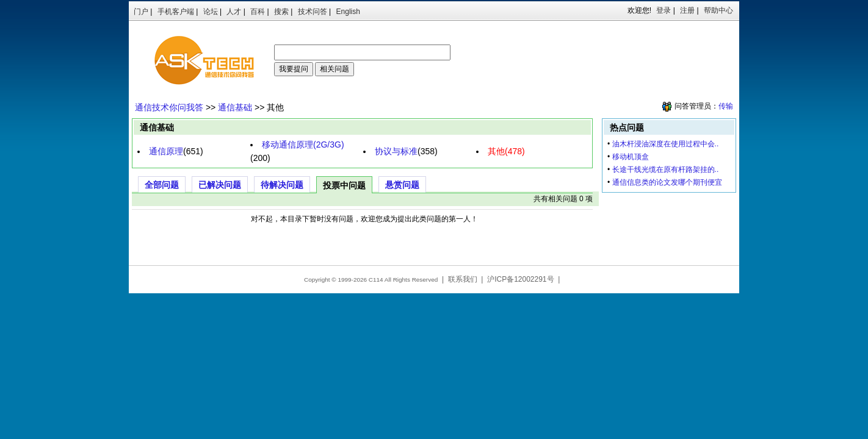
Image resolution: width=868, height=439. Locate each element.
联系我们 (463, 279)
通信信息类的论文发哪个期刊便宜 (667, 182)
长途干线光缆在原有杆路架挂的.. (666, 170)
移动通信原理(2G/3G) (303, 145)
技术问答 (313, 12)
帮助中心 (718, 10)
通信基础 (235, 107)
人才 (234, 12)
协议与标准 (396, 151)
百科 (258, 12)
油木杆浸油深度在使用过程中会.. (666, 144)
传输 (726, 106)
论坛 (211, 12)
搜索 (281, 12)
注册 (687, 10)
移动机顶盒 (631, 157)
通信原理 (166, 151)
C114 (376, 280)
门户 (141, 12)
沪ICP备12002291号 (520, 279)
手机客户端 (176, 12)
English (348, 12)
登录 (664, 10)
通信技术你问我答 (169, 107)
